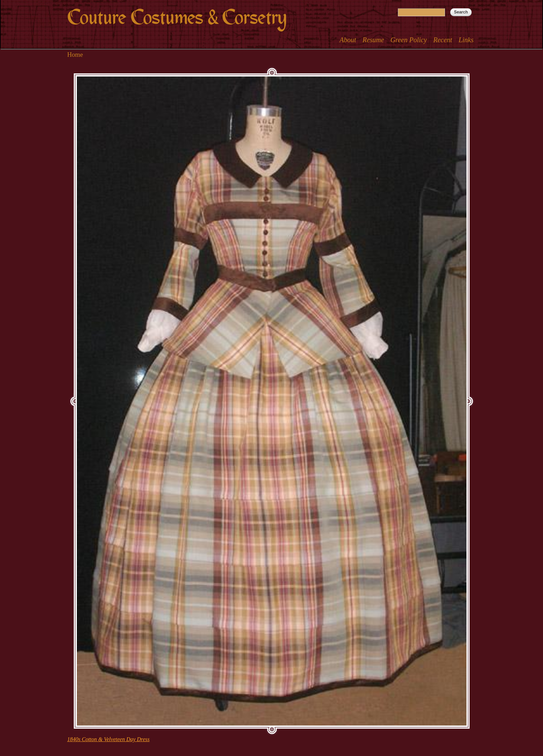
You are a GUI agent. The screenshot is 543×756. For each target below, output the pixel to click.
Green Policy (408, 40)
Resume (373, 40)
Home (75, 55)
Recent (443, 40)
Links (466, 40)
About (348, 40)
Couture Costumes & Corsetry (177, 17)
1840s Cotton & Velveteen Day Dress (108, 739)
